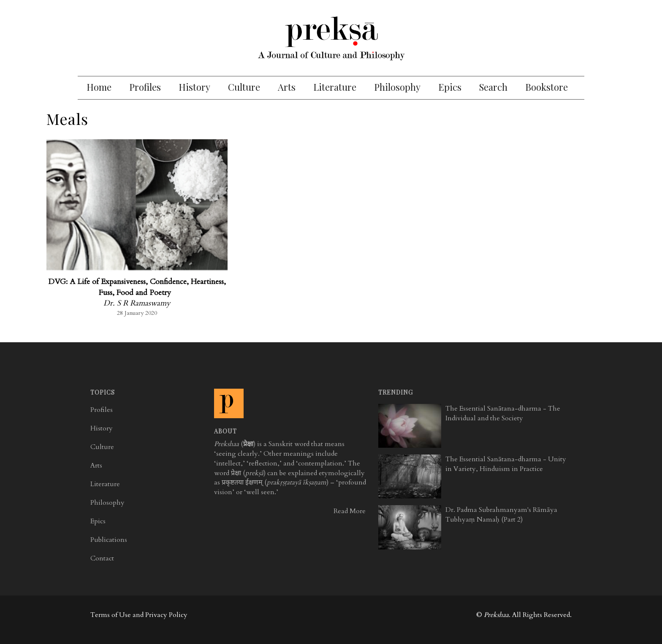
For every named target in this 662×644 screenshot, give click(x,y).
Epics (450, 87)
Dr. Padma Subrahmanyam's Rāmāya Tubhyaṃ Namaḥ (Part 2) (501, 515)
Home (99, 87)
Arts (287, 87)
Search (493, 87)
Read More (350, 511)
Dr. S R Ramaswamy (137, 303)
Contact (102, 558)
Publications (109, 540)
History (194, 87)
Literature (335, 87)
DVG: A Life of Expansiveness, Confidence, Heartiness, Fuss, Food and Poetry (137, 287)
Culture (244, 87)
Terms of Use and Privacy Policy (139, 615)
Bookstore (547, 87)
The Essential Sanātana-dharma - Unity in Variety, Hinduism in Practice (506, 464)
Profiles (145, 87)
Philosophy (397, 87)
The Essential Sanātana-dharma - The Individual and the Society (503, 413)
